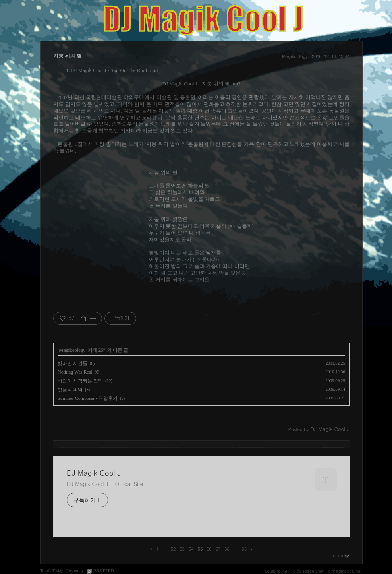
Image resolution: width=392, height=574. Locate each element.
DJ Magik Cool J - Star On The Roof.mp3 (114, 70)
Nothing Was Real (75, 372)
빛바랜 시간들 (72, 363)
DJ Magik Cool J (94, 473)
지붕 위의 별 (68, 56)
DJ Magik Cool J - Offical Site (105, 484)
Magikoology (295, 56)
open (341, 555)
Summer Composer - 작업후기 (88, 398)
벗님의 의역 (70, 390)
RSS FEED (104, 570)
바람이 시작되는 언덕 (80, 381)
